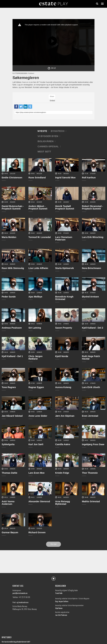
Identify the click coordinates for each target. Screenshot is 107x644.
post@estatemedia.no (20, 593)
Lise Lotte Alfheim (38, 268)
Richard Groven (37, 532)
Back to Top (53, 579)
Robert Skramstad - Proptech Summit (92, 207)
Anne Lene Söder (38, 416)
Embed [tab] (52, 101)
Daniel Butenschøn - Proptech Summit (13, 207)
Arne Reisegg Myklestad (63, 503)
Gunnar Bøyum (10, 532)
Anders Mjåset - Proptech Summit (38, 207)
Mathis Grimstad (91, 501)
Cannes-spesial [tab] (48, 146)
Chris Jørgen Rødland (35, 357)
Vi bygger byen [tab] (48, 136)
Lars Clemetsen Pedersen (64, 238)
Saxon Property (64, 328)
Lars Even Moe (36, 473)
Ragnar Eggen (36, 387)
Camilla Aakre (63, 444)
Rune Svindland (37, 178)
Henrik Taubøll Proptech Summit (65, 207)
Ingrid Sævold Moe (65, 178)
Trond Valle (59, 593)
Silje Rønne (59, 608)
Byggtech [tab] (58, 131)
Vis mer (53, 544)
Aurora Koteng (63, 387)
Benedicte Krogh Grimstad (64, 298)
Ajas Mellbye (35, 297)
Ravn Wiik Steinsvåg (13, 268)
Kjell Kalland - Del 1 (12, 356)
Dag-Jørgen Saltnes (62, 601)
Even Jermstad (90, 416)
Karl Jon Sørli (36, 444)
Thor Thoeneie (90, 473)
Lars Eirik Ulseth (91, 387)
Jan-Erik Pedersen (61, 615)
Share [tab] (52, 96)
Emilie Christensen (12, 178)
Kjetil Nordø (62, 356)
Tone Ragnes (9, 387)
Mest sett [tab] (44, 152)
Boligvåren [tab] (46, 141)
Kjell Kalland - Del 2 (93, 328)
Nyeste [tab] (42, 131)
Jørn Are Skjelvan (65, 416)
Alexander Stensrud (39, 501)
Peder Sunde (9, 297)
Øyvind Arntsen (90, 297)
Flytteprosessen (20, 73)
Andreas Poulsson (12, 328)
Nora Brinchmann (92, 268)
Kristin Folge (62, 473)
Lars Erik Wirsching (93, 237)
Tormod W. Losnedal (40, 237)
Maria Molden (9, 237)
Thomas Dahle (10, 473)
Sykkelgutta (8, 444)
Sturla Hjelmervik (64, 268)
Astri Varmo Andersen (8, 503)
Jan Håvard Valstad (12, 416)
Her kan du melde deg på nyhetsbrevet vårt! (16, 642)
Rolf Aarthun (89, 178)
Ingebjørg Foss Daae (93, 444)
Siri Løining (35, 328)
